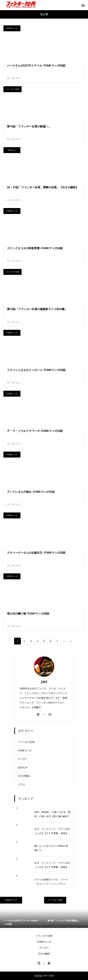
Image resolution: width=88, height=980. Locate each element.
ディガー (23, 759)
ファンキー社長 (13, 89)
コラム (21, 784)
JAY (44, 682)
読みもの (12, 150)
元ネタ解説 (24, 776)
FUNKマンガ (12, 28)
